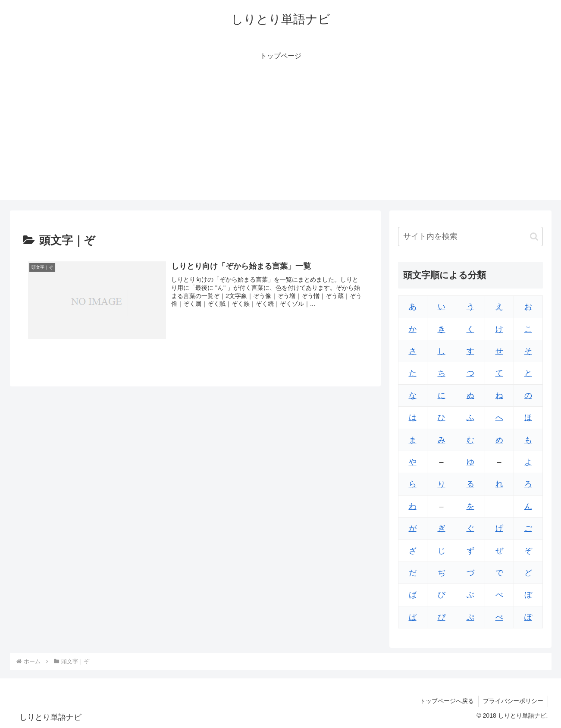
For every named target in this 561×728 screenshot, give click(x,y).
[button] (534, 237)
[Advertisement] (281, 140)
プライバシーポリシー (513, 701)
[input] (470, 237)
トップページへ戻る (447, 701)
